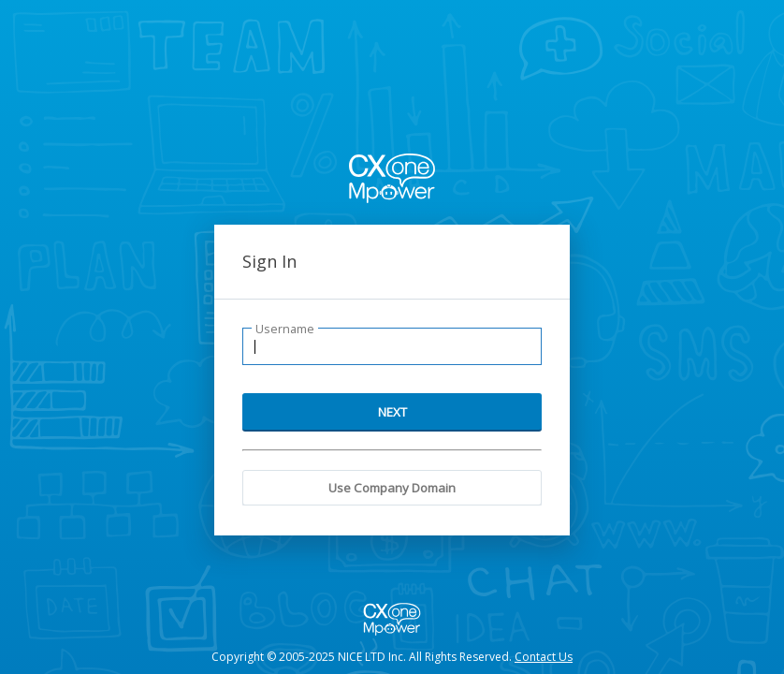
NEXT (392, 412)
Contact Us (544, 657)
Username (285, 329)
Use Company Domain (392, 488)
